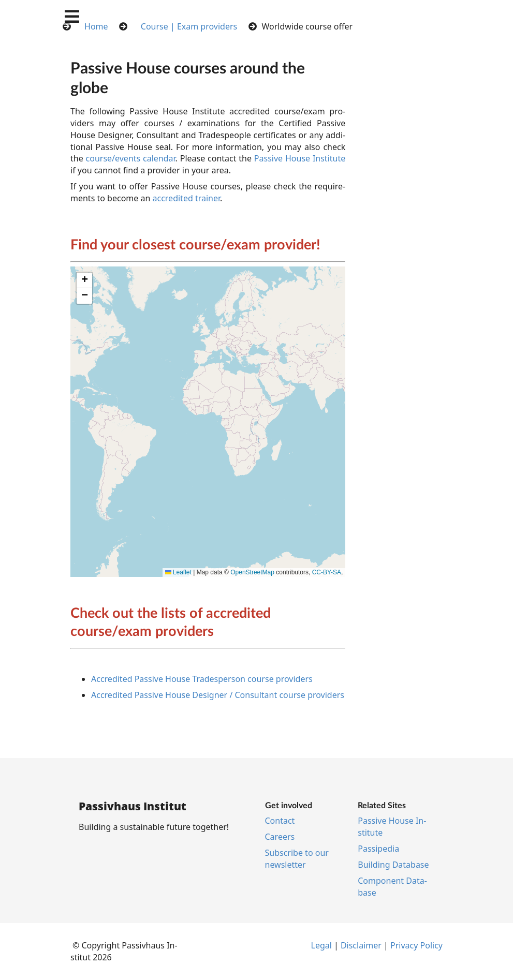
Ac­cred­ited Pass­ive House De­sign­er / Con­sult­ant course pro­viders (218, 695)
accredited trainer (186, 198)
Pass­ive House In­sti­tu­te (300, 158)
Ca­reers (280, 837)
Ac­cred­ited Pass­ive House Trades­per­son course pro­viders (202, 679)
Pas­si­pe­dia (378, 849)
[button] (84, 280)
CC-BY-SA (327, 572)
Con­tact (280, 821)
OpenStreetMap (252, 572)
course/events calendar (131, 158)
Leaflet (178, 572)
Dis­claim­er (361, 945)
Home (96, 26)
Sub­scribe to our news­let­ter (297, 859)
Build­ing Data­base (393, 865)
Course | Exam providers (189, 26)
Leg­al (321, 945)
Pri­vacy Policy (416, 945)
